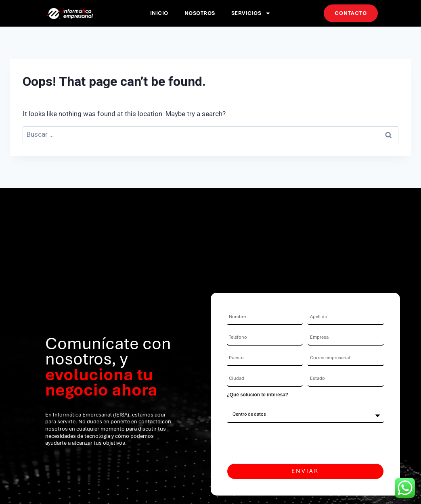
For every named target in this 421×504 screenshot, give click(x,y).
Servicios (251, 13)
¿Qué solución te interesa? (258, 395)
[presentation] (288, 443)
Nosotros (200, 13)
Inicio (159, 13)
